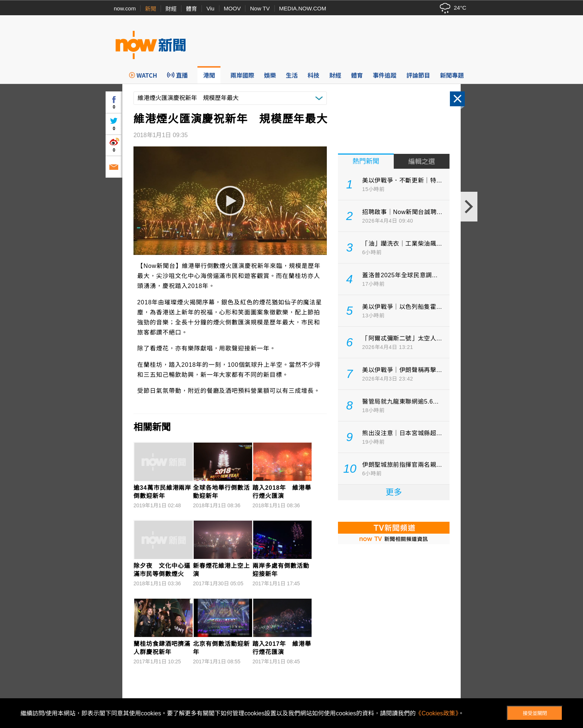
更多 (394, 492)
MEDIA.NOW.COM (303, 8)
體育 (191, 9)
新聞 (151, 9)
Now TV (260, 8)
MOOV (232, 8)
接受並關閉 (535, 713)
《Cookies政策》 (437, 713)
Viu (210, 8)
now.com (125, 8)
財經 (171, 9)
